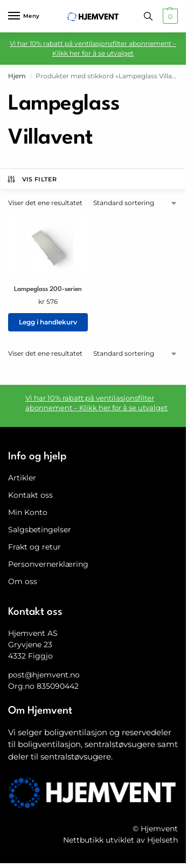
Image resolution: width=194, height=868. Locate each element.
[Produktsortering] (136, 203)
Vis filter (32, 179)
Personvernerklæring (48, 564)
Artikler (22, 478)
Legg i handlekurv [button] (48, 322)
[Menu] (24, 16)
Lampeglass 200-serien (48, 289)
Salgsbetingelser (40, 530)
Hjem (17, 76)
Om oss (23, 581)
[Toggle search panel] (148, 16)
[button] (169, 16)
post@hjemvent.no (44, 675)
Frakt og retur (34, 547)
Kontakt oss (30, 495)
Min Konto (28, 512)
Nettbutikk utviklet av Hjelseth (120, 840)
